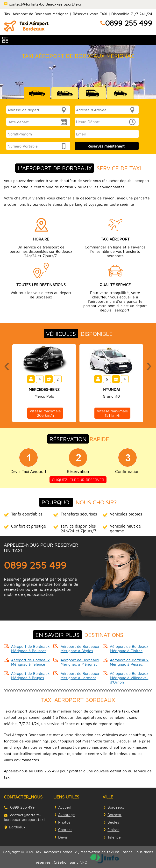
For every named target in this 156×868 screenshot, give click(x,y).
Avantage (67, 815)
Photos (64, 822)
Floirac (113, 830)
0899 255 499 (129, 23)
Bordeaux (116, 807)
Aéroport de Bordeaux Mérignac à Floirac (129, 649)
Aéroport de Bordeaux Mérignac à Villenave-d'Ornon (129, 678)
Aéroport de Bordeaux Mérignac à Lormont (80, 676)
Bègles (113, 822)
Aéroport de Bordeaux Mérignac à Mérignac (80, 662)
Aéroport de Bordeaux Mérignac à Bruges (30, 676)
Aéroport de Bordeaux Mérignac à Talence (30, 662)
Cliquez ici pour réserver (78, 480)
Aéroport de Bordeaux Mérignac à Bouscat (30, 649)
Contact (65, 830)
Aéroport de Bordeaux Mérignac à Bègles (80, 649)
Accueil (64, 807)
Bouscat (114, 815)
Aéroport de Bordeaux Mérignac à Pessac (129, 662)
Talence (114, 837)
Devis (63, 837)
